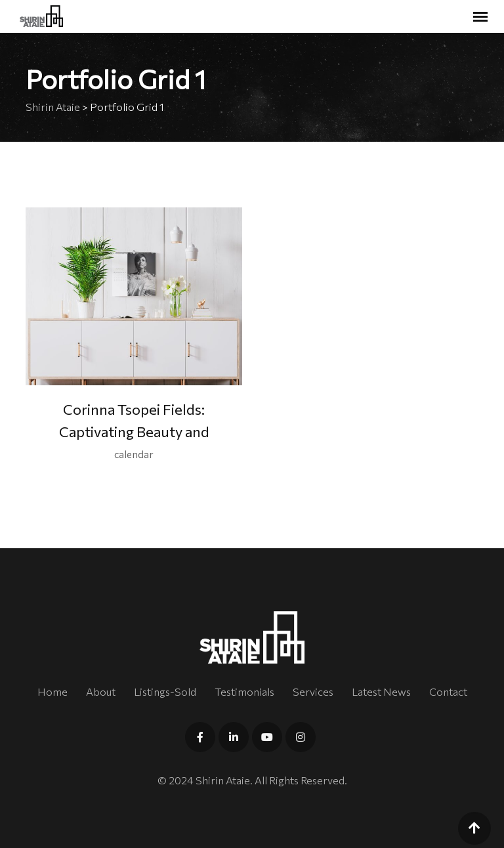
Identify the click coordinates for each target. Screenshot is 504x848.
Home (52, 691)
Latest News (381, 691)
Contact (448, 691)
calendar (134, 454)
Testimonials (244, 691)
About (101, 691)
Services (313, 691)
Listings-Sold (165, 691)
